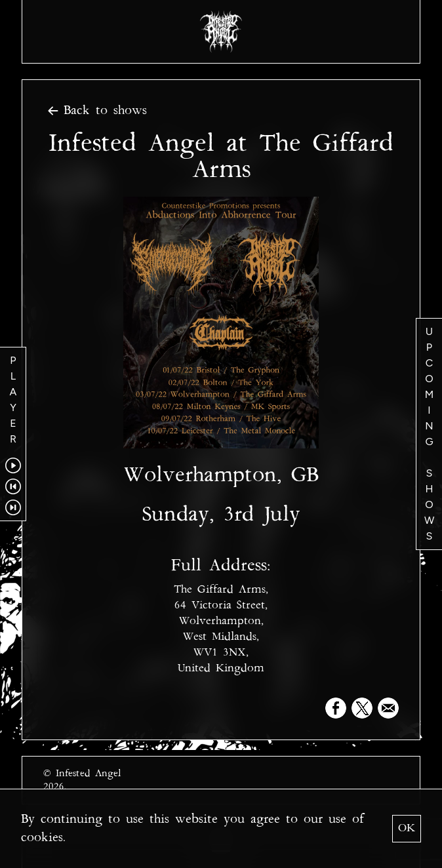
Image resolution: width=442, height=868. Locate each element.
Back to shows (95, 111)
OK (407, 828)
